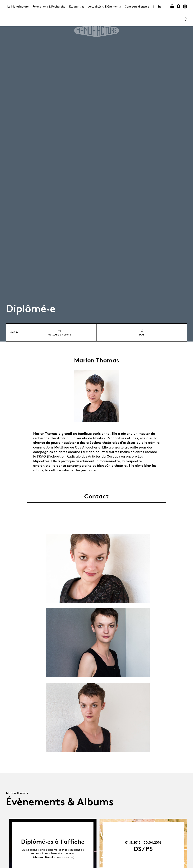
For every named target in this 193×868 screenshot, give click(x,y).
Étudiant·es (77, 6)
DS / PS (143, 849)
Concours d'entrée (137, 6)
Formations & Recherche (49, 6)
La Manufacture (18, 6)
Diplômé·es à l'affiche (53, 842)
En (159, 6)
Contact (96, 496)
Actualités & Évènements (105, 6)
